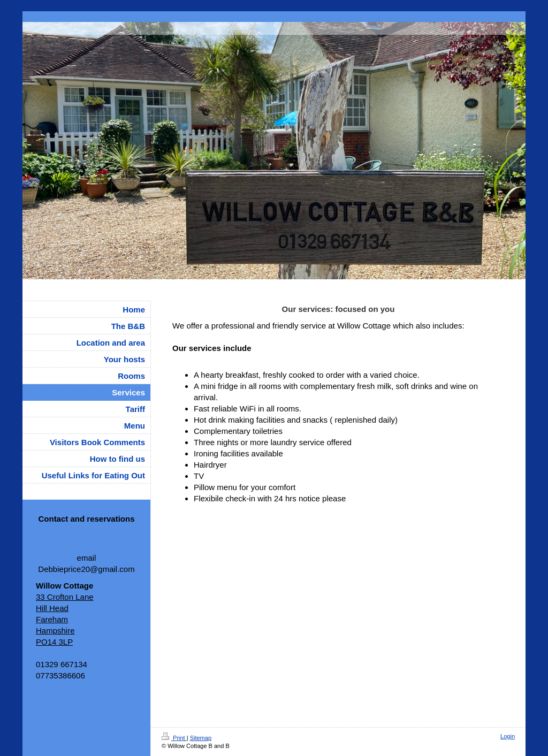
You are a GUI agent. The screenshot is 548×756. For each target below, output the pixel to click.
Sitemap (201, 738)
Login (508, 736)
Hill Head (52, 608)
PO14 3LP (54, 642)
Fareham (52, 619)
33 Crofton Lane (65, 597)
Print (174, 738)
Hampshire (55, 631)
